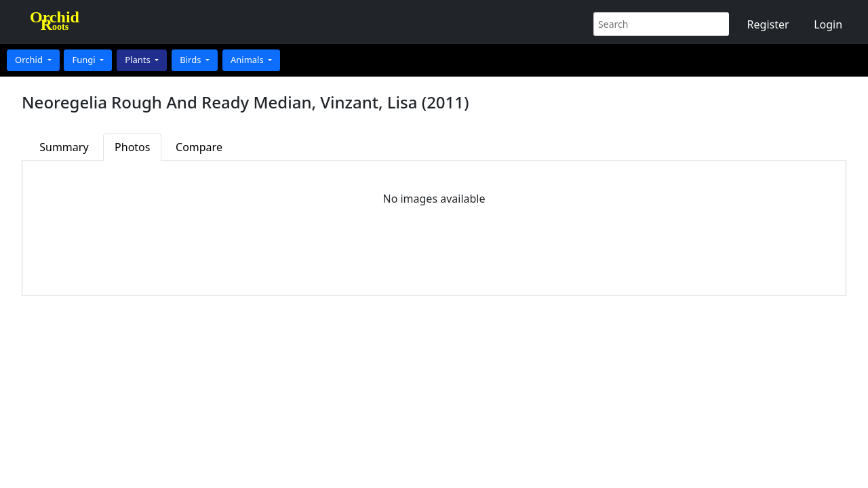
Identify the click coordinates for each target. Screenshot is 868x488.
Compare (199, 147)
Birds (192, 60)
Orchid (30, 60)
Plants (139, 60)
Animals (248, 60)
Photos (132, 147)
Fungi (85, 60)
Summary (64, 147)
